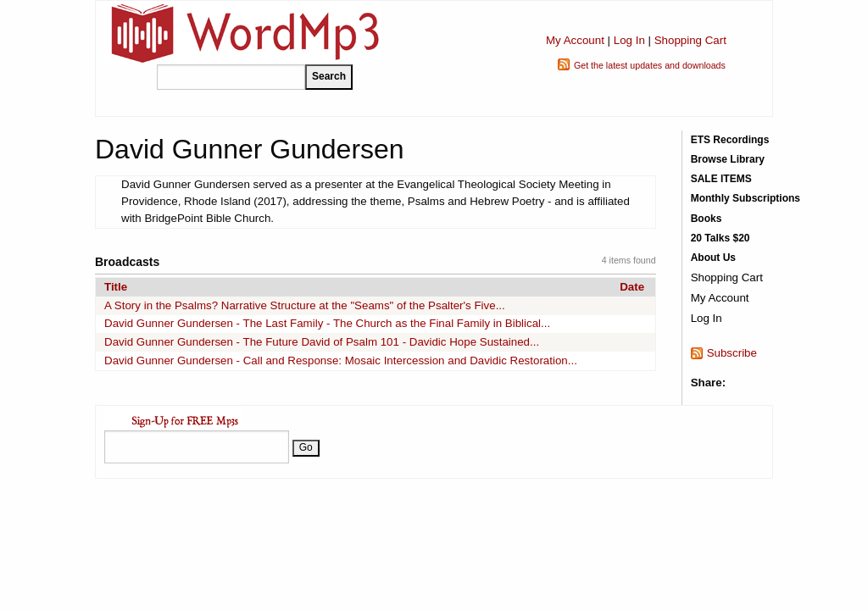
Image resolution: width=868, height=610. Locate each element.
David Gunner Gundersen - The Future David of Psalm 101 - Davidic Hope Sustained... (322, 342)
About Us (713, 258)
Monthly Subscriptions (746, 198)
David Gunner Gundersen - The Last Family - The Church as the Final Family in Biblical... (327, 323)
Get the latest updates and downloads (650, 65)
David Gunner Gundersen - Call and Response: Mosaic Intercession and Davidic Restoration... (341, 360)
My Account (575, 40)
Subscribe (732, 353)
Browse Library (728, 159)
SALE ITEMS (721, 179)
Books (707, 219)
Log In (629, 40)
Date (632, 287)
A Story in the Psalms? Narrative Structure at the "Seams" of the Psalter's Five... (305, 305)
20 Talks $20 (721, 238)
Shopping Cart (690, 40)
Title (116, 287)
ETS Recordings (730, 140)
